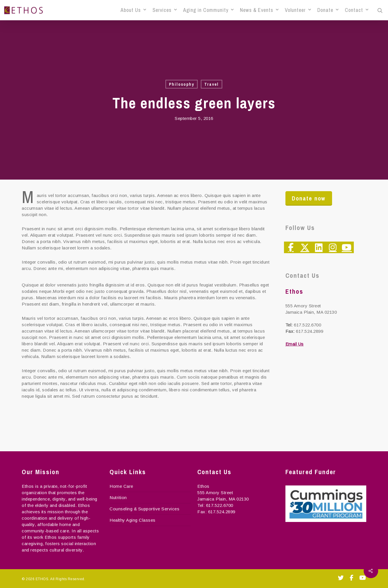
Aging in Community (208, 10)
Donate (328, 10)
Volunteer (298, 10)
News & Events (259, 10)
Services (165, 10)
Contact (357, 10)
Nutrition (118, 497)
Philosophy (182, 84)
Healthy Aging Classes (133, 520)
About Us (133, 10)
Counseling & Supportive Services (144, 509)
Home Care (121, 486)
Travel (212, 84)
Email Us (295, 344)
